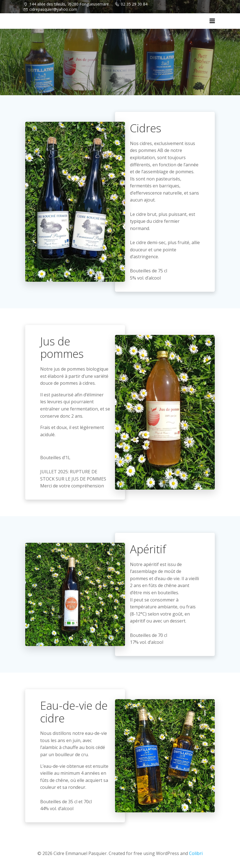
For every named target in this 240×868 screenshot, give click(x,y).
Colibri (196, 853)
